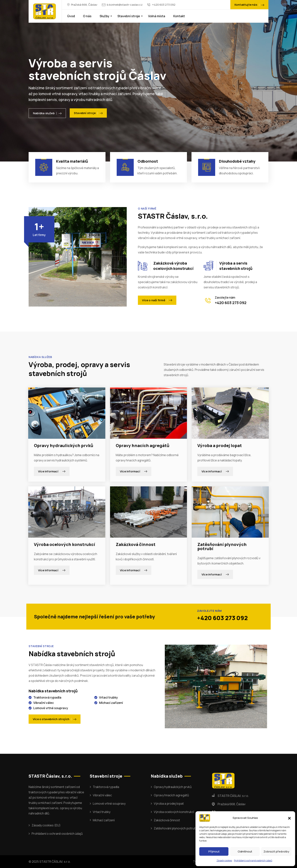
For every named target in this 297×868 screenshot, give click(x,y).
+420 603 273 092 (164, 5)
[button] (289, 818)
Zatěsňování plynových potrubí (222, 547)
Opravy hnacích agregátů (143, 446)
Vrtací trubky (102, 812)
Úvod (71, 16)
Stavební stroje (129, 16)
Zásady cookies (224, 861)
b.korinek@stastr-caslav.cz (125, 5)
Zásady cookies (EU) (46, 825)
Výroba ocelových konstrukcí (64, 544)
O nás (87, 16)
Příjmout (214, 851)
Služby (104, 16)
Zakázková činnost (136, 544)
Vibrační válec (102, 795)
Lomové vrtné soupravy (109, 804)
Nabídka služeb (47, 113)
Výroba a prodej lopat (220, 446)
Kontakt (179, 16)
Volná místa (157, 16)
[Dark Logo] (45, 11)
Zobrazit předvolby (276, 851)
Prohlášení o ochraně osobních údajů (253, 861)
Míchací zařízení (104, 820)
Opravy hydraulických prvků (64, 446)
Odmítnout (245, 851)
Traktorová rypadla (106, 787)
